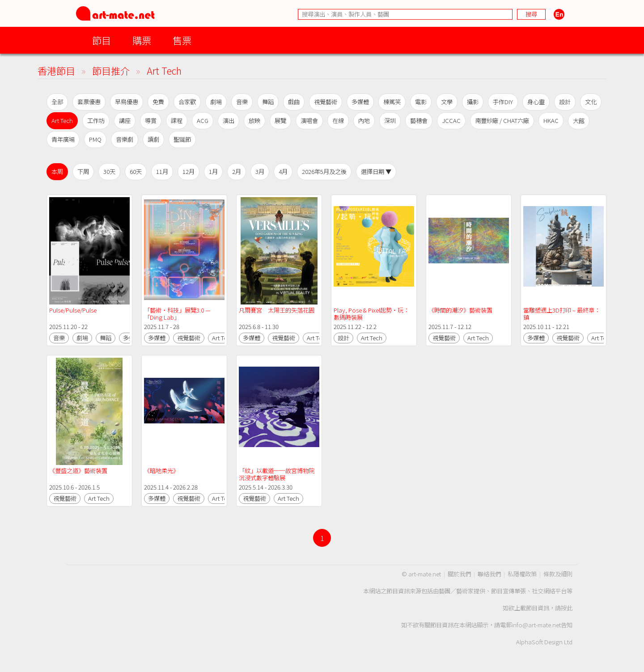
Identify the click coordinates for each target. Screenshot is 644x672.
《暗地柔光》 (161, 471)
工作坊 (96, 120)
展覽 (280, 120)
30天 (109, 171)
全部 (57, 102)
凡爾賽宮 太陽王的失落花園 (277, 310)
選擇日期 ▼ (376, 171)
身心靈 (536, 102)
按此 (567, 608)
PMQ (95, 139)
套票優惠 (89, 102)
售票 (182, 40)
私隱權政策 (522, 574)
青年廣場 (63, 139)
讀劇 (153, 139)
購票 (142, 40)
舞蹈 (268, 102)
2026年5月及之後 (324, 171)
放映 (254, 120)
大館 (579, 120)
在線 (338, 120)
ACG (203, 120)
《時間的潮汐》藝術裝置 (460, 310)
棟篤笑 (392, 102)
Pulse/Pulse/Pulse (73, 310)
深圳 (390, 120)
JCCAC (451, 120)
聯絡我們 (489, 574)
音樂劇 (125, 139)
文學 (447, 102)
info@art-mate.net (536, 625)
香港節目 (56, 70)
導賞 (151, 120)
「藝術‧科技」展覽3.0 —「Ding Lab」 (177, 314)
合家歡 (187, 102)
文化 (591, 102)
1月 (213, 171)
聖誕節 (182, 139)
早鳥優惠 (127, 102)
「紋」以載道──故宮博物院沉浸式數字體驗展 (277, 474)
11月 (162, 171)
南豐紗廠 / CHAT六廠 (502, 120)
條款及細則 (558, 574)
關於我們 (459, 574)
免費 (158, 102)
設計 (565, 102)
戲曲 (294, 102)
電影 (421, 102)
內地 (364, 120)
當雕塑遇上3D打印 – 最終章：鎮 (562, 314)
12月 (189, 171)
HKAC (551, 120)
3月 (260, 171)
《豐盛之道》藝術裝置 (78, 471)
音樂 (242, 102)
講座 (125, 120)
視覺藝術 (326, 102)
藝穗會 (419, 120)
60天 (136, 171)
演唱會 (309, 120)
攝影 (473, 102)
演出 (229, 120)
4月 (283, 171)
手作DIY (503, 102)
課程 (177, 120)
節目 (102, 40)
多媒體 (360, 102)
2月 (237, 171)
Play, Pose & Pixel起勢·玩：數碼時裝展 (371, 314)
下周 (83, 171)
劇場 (216, 102)
